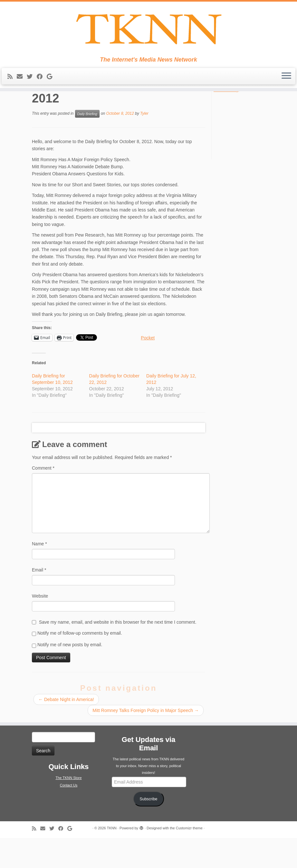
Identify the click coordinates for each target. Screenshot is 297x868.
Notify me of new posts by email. (70, 675)
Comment (43, 498)
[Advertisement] (253, 155)
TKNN (112, 858)
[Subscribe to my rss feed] (12, 81)
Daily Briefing (87, 144)
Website (40, 626)
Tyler (144, 143)
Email (39, 600)
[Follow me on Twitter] (32, 81)
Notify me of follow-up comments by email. (80, 663)
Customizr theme (189, 858)
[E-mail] (22, 81)
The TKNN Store (68, 808)
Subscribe (149, 829)
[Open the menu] (286, 80)
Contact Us (69, 815)
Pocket (148, 368)
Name (39, 574)
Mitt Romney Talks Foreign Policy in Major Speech (146, 741)
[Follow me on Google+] (52, 81)
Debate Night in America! (66, 730)
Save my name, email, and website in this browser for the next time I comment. (118, 652)
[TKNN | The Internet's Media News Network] (148, 31)
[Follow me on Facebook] (42, 81)
